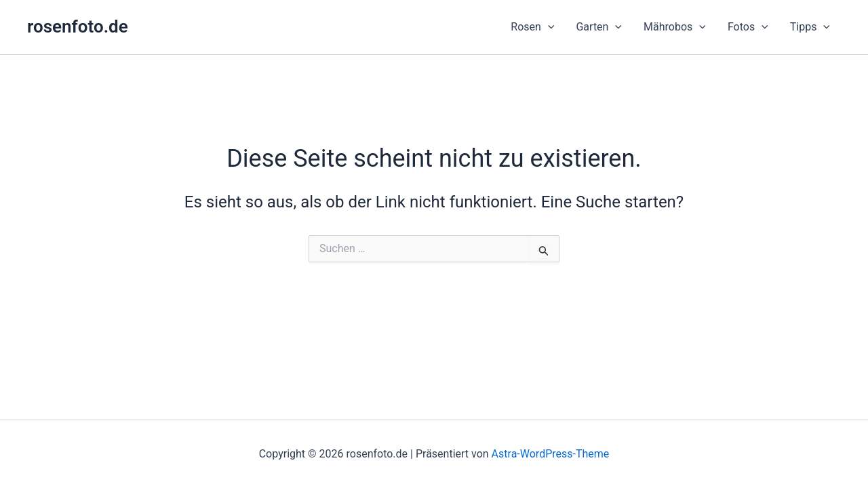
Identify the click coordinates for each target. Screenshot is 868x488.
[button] (532, 27)
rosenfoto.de (78, 26)
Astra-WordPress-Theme (551, 454)
